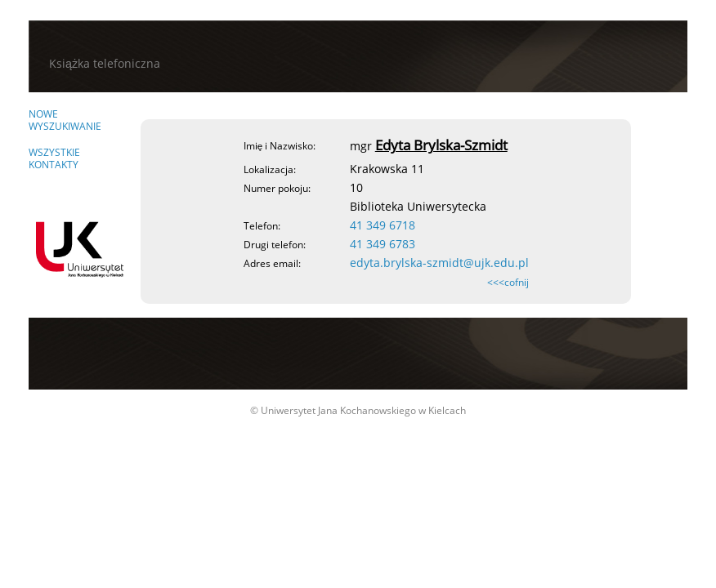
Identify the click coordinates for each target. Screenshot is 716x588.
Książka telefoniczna (105, 63)
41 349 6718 (383, 225)
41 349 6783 (383, 244)
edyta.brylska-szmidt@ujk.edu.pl (439, 263)
